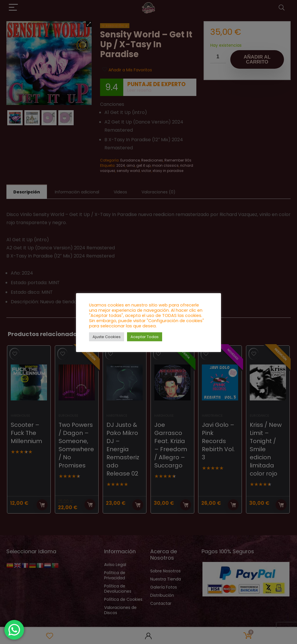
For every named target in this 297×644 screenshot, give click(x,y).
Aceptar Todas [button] (145, 337)
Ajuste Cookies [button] (107, 337)
